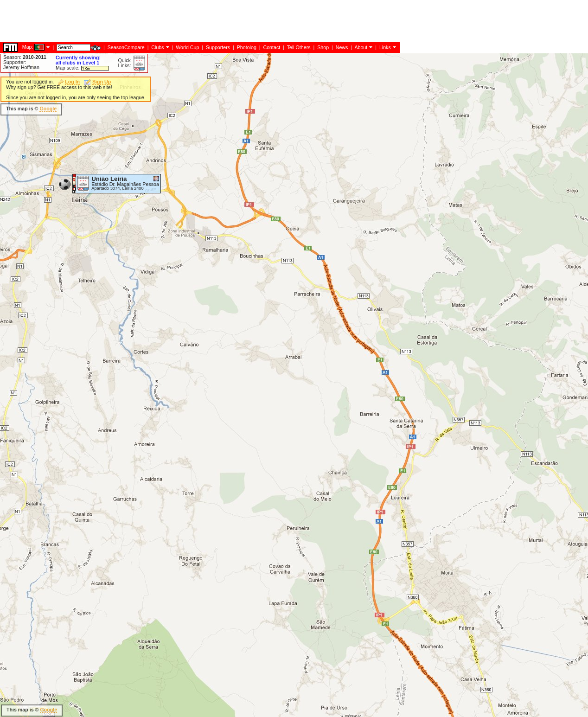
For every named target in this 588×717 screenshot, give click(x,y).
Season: (25, 57)
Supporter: (15, 62)
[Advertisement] (169, 95)
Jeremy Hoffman (21, 67)
